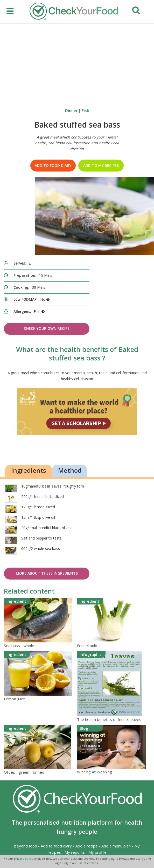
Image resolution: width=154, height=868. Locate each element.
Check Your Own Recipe (47, 328)
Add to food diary (53, 165)
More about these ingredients (47, 573)
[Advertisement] (77, 63)
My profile (97, 852)
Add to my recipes (101, 165)
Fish (85, 110)
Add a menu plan (116, 846)
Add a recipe (87, 846)
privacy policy (24, 859)
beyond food (26, 846)
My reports (75, 852)
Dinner (71, 110)
